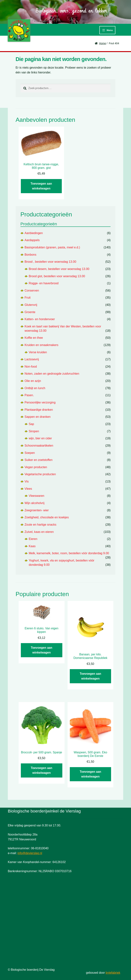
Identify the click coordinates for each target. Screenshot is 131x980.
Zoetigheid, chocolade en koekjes (47, 517)
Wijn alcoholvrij (35, 503)
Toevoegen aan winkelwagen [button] (41, 186)
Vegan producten (36, 467)
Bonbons (30, 255)
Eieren (33, 539)
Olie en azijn (33, 381)
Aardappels (32, 240)
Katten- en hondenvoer (40, 319)
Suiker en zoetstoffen (39, 460)
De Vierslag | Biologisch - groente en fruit (19, 30)
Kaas (32, 546)
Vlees (28, 489)
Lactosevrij (32, 359)
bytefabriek (113, 973)
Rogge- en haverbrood (44, 283)
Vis (27, 481)
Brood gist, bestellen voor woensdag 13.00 (57, 276)
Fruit (28, 298)
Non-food (31, 367)
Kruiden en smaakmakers (41, 345)
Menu (110, 30)
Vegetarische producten (40, 474)
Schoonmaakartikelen (39, 446)
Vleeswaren (36, 496)
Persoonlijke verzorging (40, 402)
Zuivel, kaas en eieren (39, 532)
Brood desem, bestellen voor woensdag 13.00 (59, 269)
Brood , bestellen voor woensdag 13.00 (50, 262)
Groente (30, 312)
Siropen (34, 431)
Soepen (30, 453)
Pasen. (29, 395)
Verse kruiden (38, 352)
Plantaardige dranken (39, 410)
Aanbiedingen (34, 233)
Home (102, 43)
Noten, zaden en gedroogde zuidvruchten (52, 374)
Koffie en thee (34, 338)
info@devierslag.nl (30, 853)
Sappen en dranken (38, 417)
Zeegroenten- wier (37, 510)
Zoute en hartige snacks (40, 525)
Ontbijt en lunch (35, 388)
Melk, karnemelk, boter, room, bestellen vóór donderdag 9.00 (69, 553)
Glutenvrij (31, 305)
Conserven (32, 291)
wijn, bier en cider (40, 438)
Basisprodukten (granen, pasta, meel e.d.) (52, 247)
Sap (31, 424)
